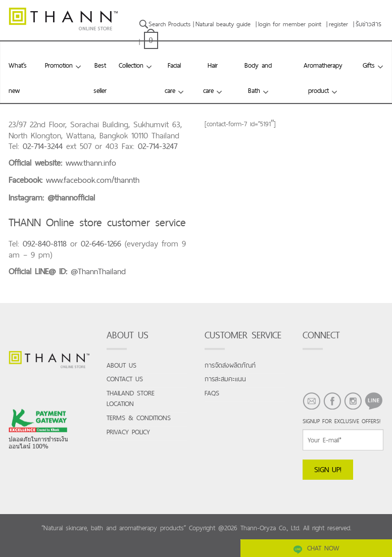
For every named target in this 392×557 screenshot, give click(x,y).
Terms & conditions (139, 418)
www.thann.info (91, 163)
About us (121, 365)
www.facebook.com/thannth (93, 180)
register (338, 24)
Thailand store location (131, 399)
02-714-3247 (158, 146)
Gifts (369, 65)
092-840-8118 (45, 244)
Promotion (59, 65)
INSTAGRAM (349, 415)
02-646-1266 (101, 244)
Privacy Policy (128, 432)
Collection (131, 65)
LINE (370, 415)
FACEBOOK (328, 415)
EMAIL (308, 415)
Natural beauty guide (223, 24)
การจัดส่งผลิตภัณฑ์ (230, 365)
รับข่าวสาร (369, 24)
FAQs (212, 393)
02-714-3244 (43, 146)
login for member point (290, 24)
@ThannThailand (98, 271)
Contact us (125, 379)
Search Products (165, 24)
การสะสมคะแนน (225, 379)
